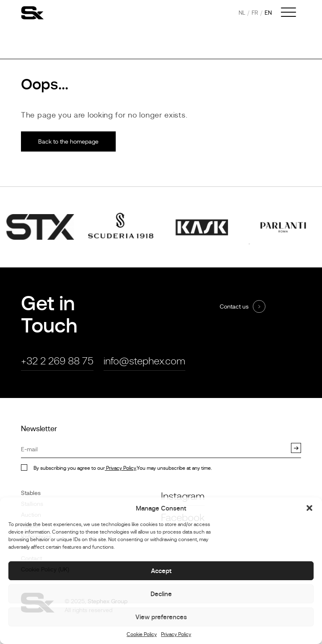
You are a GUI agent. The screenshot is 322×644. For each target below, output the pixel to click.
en (268, 13)
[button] (309, 508)
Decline (161, 594)
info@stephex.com (144, 361)
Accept (161, 571)
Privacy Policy (176, 634)
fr (255, 13)
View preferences (161, 617)
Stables (31, 493)
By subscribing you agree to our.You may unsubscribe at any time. (123, 468)
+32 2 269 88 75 (57, 361)
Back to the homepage (68, 141)
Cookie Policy (142, 634)
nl (242, 13)
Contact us (234, 306)
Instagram (183, 496)
